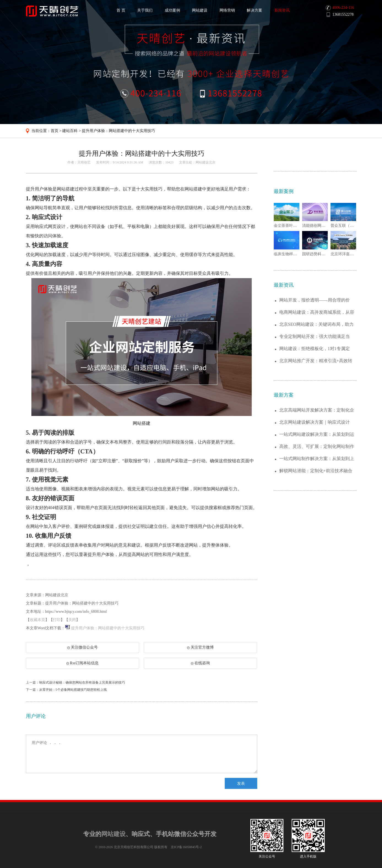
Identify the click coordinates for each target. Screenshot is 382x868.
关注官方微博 (200, 647)
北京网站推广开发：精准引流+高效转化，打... (316, 361)
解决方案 (254, 10)
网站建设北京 (205, 162)
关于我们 (145, 10)
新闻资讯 (282, 10)
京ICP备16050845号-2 (186, 847)
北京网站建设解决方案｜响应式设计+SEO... (315, 422)
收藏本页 (37, 620)
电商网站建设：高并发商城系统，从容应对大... (317, 312)
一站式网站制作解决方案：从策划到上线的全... (317, 459)
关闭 (72, 620)
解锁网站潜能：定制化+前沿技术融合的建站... (316, 471)
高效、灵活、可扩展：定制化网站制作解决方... (317, 447)
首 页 (121, 10)
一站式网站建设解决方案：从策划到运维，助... (317, 435)
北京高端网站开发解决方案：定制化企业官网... (317, 410)
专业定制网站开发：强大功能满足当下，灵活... (315, 337)
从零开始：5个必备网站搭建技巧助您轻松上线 (73, 690)
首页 (55, 131)
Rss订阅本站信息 (82, 663)
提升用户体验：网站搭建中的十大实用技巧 (118, 131)
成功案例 (172, 10)
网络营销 (227, 10)
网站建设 (200, 10)
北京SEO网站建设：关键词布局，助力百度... (316, 325)
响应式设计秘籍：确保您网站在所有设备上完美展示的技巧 (82, 682)
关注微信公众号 (82, 649)
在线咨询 (200, 663)
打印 (57, 620)
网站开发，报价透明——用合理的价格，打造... (315, 300)
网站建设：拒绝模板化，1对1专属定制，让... (315, 349)
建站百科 (70, 131)
